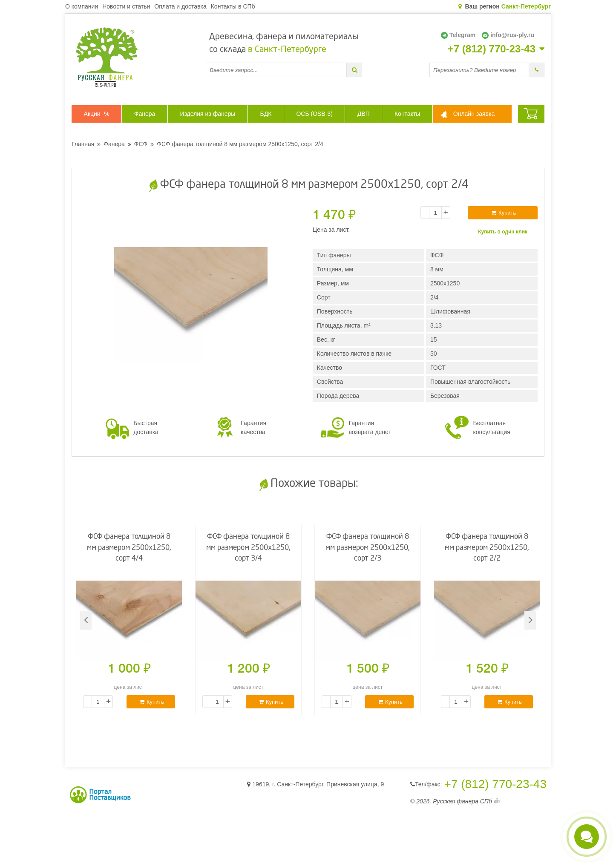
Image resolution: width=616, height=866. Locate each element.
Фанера (145, 114)
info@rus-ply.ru (508, 35)
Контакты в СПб (233, 6)
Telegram (458, 35)
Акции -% (97, 114)
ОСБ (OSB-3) (314, 114)
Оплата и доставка (180, 6)
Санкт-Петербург (526, 6)
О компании (82, 6)
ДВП (364, 114)
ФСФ (141, 144)
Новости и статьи (126, 6)
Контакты (407, 114)
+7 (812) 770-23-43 (492, 49)
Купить (504, 213)
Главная (83, 144)
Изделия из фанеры (207, 114)
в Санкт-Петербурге (287, 50)
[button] (530, 620)
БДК (266, 114)
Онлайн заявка (474, 114)
